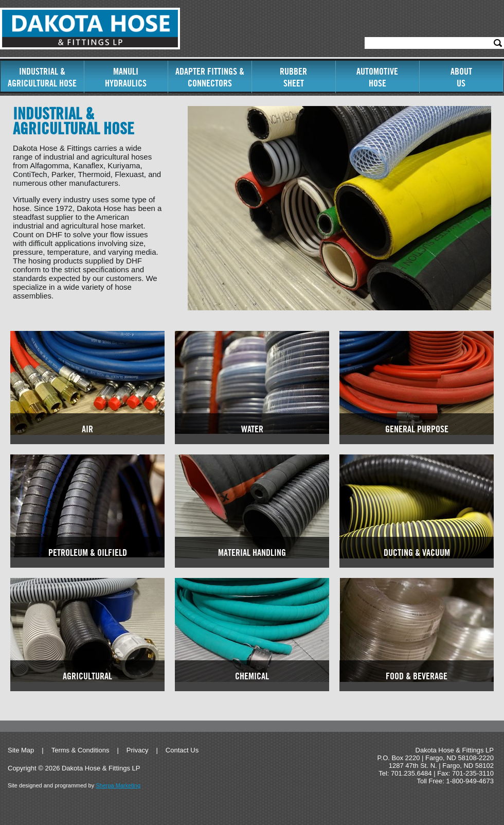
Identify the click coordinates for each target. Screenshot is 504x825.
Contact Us (182, 750)
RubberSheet (293, 77)
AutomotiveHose (377, 77)
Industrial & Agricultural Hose (42, 77)
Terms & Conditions (80, 750)
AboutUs (461, 77)
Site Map (21, 750)
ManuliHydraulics (126, 77)
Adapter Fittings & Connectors (210, 77)
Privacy (138, 750)
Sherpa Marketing (118, 785)
